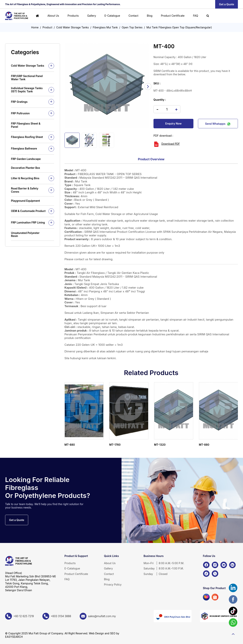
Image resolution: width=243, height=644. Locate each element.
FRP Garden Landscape (26, 159)
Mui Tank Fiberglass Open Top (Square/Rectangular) (179, 27)
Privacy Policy (113, 584)
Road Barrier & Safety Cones (25, 190)
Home (35, 27)
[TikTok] (206, 574)
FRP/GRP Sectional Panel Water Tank (27, 78)
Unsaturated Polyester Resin (25, 234)
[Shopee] (215, 597)
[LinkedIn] (232, 565)
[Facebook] (206, 565)
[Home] (37, 16)
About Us (53, 16)
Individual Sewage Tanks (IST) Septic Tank (27, 90)
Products (73, 16)
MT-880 (70, 445)
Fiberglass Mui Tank (105, 27)
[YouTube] (224, 565)
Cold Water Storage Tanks (72, 27)
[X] (215, 574)
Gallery (92, 16)
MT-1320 (160, 445)
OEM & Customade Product (28, 211)
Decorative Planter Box (26, 168)
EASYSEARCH (14, 637)
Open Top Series (132, 27)
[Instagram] (215, 565)
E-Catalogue (112, 16)
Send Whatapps (218, 124)
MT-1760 (115, 445)
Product (48, 27)
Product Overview (151, 159)
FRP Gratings (19, 102)
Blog (150, 16)
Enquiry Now (173, 123)
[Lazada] (206, 597)
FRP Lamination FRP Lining (28, 222)
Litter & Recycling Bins (25, 178)
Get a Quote (227, 4)
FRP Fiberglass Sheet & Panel (26, 125)
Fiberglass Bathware (24, 148)
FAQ (196, 16)
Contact (133, 16)
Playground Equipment (25, 201)
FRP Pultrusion (20, 113)
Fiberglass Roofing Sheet (27, 137)
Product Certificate (173, 16)
